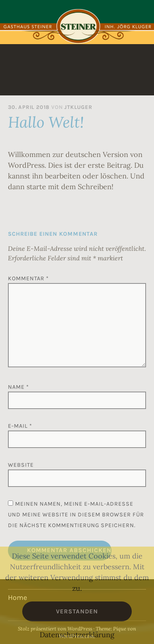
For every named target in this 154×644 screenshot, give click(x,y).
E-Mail (20, 426)
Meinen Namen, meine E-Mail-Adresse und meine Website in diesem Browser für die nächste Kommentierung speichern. (76, 515)
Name (18, 387)
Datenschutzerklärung (77, 635)
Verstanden (77, 611)
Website (21, 465)
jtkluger (78, 107)
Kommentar (28, 278)
